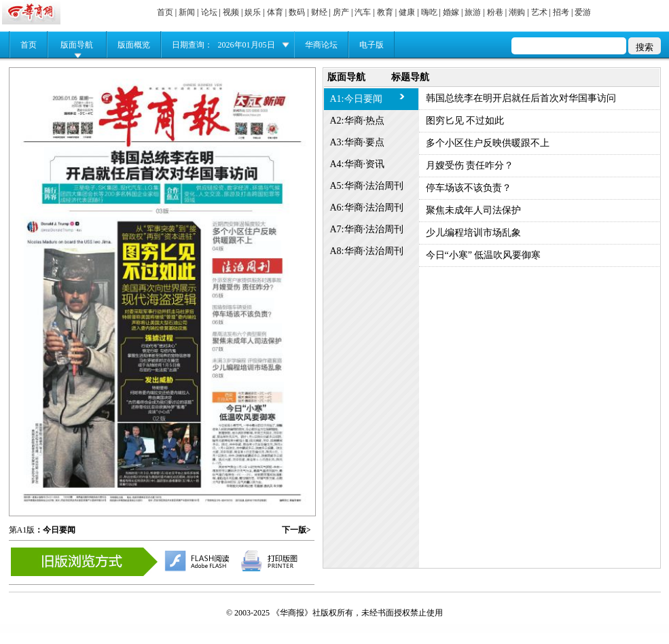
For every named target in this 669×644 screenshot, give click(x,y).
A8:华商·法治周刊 (367, 251)
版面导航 (77, 45)
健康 (407, 12)
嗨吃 (429, 12)
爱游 (583, 12)
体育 (275, 12)
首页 (165, 12)
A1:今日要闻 (356, 99)
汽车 (363, 12)
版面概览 (134, 45)
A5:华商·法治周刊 (367, 186)
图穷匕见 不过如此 (465, 121)
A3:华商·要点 (358, 142)
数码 (297, 12)
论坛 (209, 12)
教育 (385, 12)
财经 (319, 12)
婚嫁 (451, 12)
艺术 (539, 12)
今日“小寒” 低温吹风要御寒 (484, 255)
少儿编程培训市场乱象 (473, 233)
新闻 (187, 12)
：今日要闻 (55, 530)
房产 (341, 12)
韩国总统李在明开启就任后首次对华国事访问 (521, 98)
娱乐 (253, 12)
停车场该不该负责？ (469, 188)
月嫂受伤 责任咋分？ (470, 165)
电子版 (372, 45)
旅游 (473, 12)
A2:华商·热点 (358, 121)
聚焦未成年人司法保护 (473, 210)
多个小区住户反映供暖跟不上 (488, 143)
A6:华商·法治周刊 (367, 208)
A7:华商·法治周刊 (367, 229)
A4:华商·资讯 (358, 164)
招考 (561, 12)
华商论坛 (321, 45)
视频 (231, 12)
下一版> (296, 530)
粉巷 (495, 12)
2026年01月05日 (247, 45)
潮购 (517, 12)
